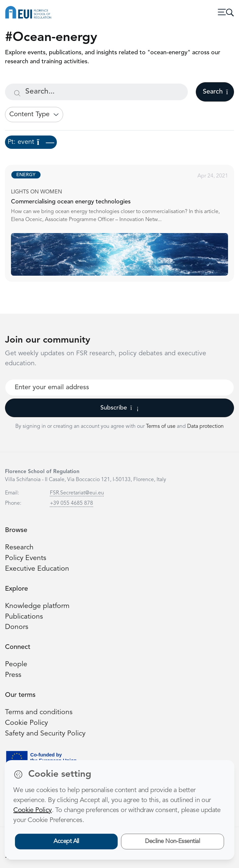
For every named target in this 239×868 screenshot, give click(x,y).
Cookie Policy (26, 723)
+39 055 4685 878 (71, 503)
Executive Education (37, 569)
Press (13, 675)
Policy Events (26, 558)
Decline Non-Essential (172, 841)
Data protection (205, 427)
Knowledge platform (37, 606)
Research (19, 548)
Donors (17, 627)
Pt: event (31, 142)
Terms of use (161, 427)
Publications (24, 617)
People (16, 664)
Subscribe (120, 408)
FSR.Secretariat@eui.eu (77, 493)
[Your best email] (120, 388)
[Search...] (96, 92)
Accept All (66, 841)
